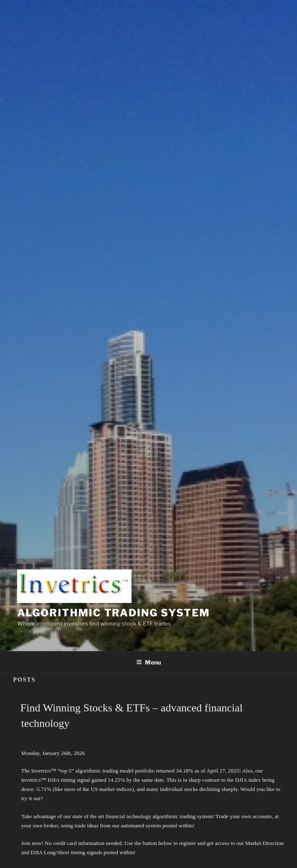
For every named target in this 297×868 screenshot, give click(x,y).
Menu (148, 662)
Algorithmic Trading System (114, 613)
